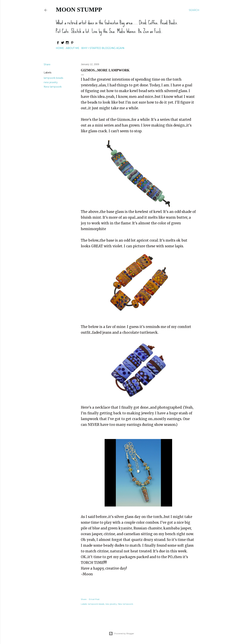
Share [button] (47, 64)
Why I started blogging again (103, 48)
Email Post (94, 599)
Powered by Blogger (122, 634)
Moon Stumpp (79, 10)
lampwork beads (53, 78)
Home (60, 48)
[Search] (194, 10)
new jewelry (51, 82)
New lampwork (53, 87)
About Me (73, 48)
